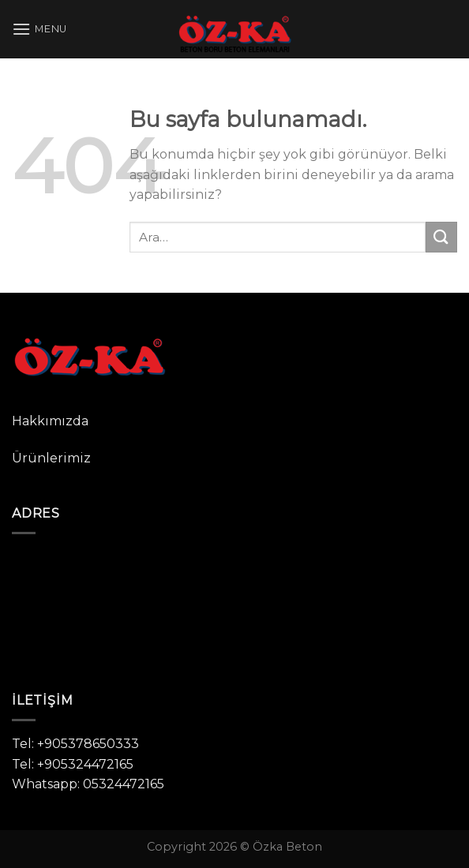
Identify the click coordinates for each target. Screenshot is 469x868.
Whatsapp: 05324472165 (88, 784)
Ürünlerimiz (51, 458)
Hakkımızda (50, 421)
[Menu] (39, 29)
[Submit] (441, 237)
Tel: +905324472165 (73, 764)
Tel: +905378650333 (75, 744)
